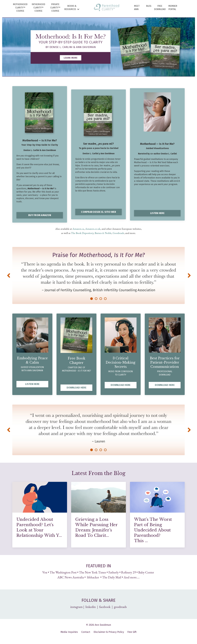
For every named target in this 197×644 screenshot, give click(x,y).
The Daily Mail (112, 577)
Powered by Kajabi (99, 637)
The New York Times (93, 572)
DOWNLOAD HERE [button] (76, 387)
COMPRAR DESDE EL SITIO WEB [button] (99, 212)
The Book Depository (82, 233)
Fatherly (114, 572)
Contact (86, 632)
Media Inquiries (69, 632)
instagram (76, 606)
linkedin (91, 606)
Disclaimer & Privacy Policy (109, 632)
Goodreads (118, 233)
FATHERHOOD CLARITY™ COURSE (38, 8)
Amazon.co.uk (93, 229)
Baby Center (147, 572)
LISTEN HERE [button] (157, 213)
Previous (8, 275)
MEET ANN (137, 8)
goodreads (120, 606)
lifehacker (93, 577)
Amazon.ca (78, 229)
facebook (105, 606)
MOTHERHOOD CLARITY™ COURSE (20, 8)
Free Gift (132, 632)
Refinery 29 (129, 572)
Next (189, 275)
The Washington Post (63, 572)
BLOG (149, 6)
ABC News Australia (71, 577)
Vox (45, 572)
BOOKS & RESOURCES (72, 8)
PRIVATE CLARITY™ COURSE (55, 8)
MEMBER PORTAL (173, 8)
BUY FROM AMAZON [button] (40, 215)
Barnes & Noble (103, 233)
